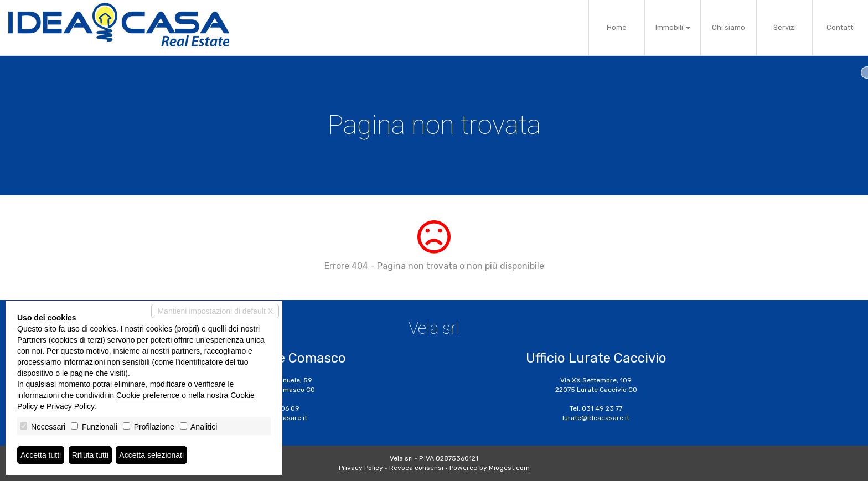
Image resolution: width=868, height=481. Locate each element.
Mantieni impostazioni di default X (215, 311)
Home (617, 27)
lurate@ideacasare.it (596, 418)
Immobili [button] (673, 27)
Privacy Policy (361, 468)
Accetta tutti (41, 455)
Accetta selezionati (151, 455)
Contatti (841, 27)
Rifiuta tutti (90, 455)
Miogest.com (509, 468)
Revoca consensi (416, 468)
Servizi (785, 27)
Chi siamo (728, 27)
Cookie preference (148, 395)
